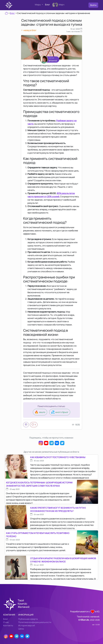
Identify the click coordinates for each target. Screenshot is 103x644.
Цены (21, 629)
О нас (6, 622)
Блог (48, 5)
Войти (93, 5)
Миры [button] (38, 5)
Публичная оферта (28, 619)
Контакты (8, 625)
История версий (27, 625)
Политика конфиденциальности (35, 622)
